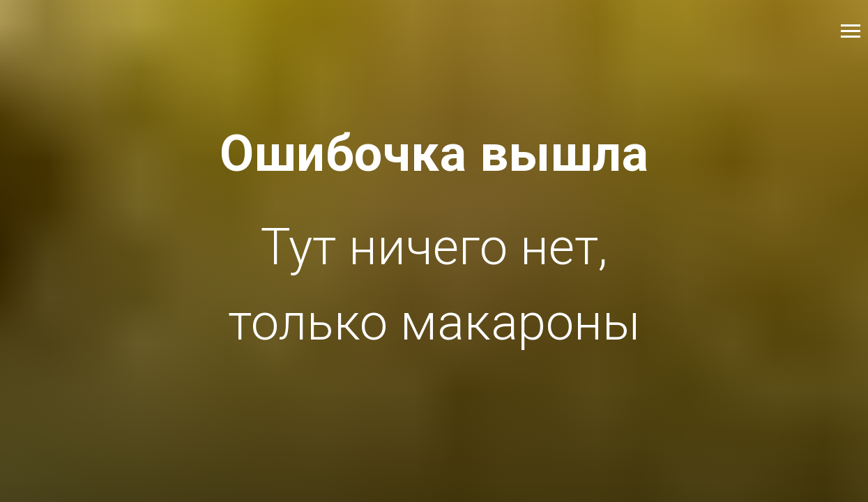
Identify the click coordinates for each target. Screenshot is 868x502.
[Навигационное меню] (851, 31)
